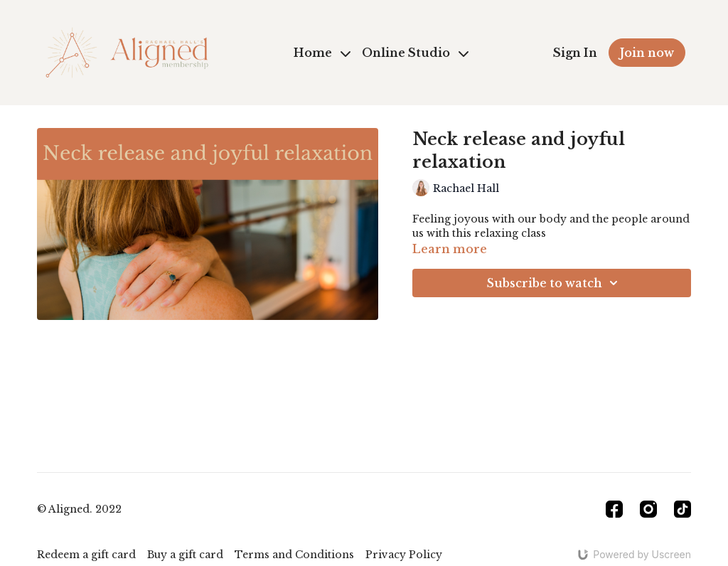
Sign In (575, 53)
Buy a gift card (185, 555)
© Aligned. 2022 (79, 509)
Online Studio (415, 53)
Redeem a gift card (86, 555)
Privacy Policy (404, 555)
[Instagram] (648, 509)
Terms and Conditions (294, 555)
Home (322, 53)
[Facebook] (614, 509)
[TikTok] (682, 509)
